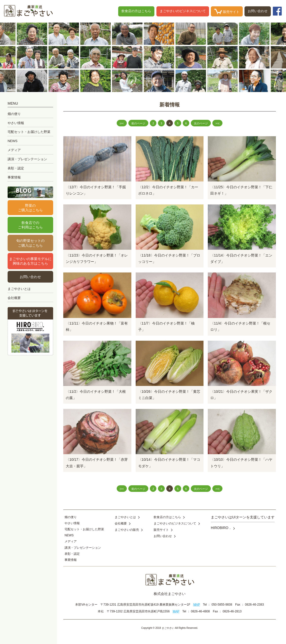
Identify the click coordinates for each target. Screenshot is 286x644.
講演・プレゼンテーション (27, 159)
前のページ (138, 123)
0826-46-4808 (200, 611)
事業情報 (14, 177)
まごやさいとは (19, 289)
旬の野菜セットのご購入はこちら (30, 243)
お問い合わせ (258, 11)
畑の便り (14, 114)
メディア (14, 150)
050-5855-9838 (222, 605)
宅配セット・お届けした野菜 (29, 132)
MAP (197, 605)
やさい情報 (16, 123)
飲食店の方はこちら (136, 11)
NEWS (13, 141)
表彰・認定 (16, 168)
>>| (217, 123)
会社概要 (14, 298)
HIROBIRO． (223, 528)
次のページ (201, 123)
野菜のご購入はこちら (30, 208)
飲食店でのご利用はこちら (30, 225)
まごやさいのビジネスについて (183, 11)
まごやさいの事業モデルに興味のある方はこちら (30, 261)
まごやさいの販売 (129, 530)
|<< (122, 123)
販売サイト (227, 11)
